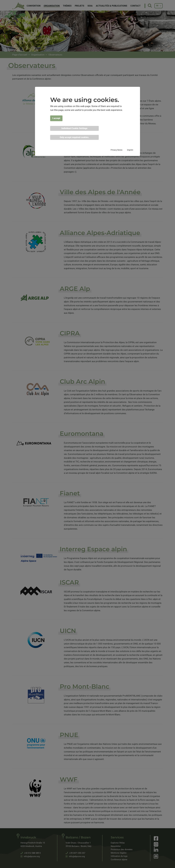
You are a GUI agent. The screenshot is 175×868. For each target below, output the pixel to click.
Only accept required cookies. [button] (74, 137)
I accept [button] (56, 118)
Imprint (130, 150)
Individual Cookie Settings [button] (74, 128)
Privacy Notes (116, 150)
